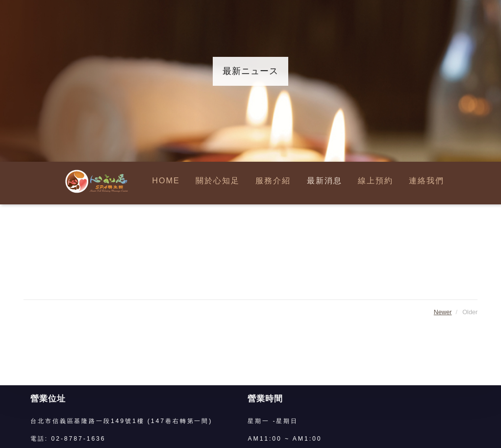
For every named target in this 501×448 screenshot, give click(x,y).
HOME (166, 181)
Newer (443, 312)
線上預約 (376, 181)
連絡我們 (426, 181)
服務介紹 (273, 181)
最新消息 (325, 181)
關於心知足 (218, 181)
